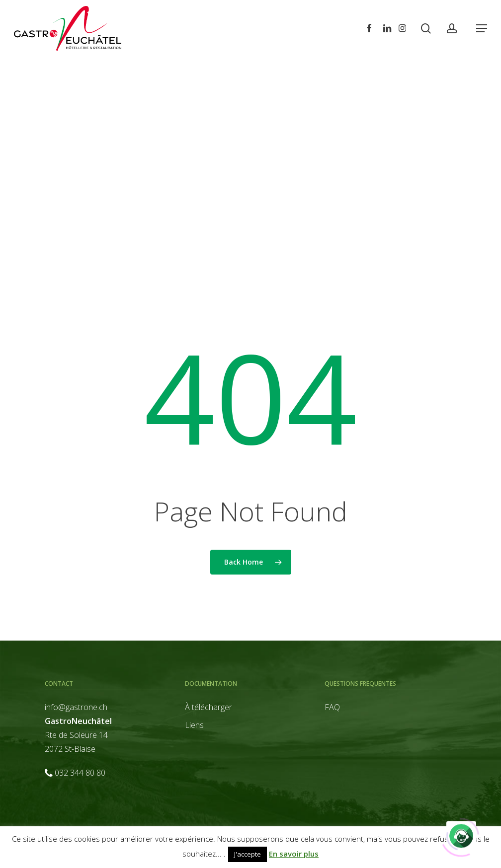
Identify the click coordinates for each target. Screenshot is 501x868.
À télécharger (209, 707)
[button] (482, 28)
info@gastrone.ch (76, 707)
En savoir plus (294, 854)
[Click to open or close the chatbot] (461, 835)
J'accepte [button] (248, 854)
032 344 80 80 (80, 773)
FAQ (332, 707)
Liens (194, 725)
